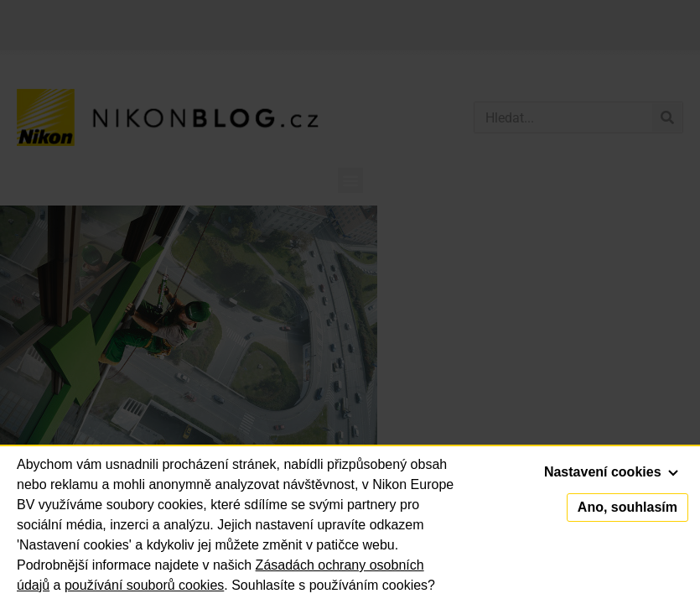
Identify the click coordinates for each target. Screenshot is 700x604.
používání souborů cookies (144, 585)
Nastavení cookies (611, 472)
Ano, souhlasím (627, 507)
